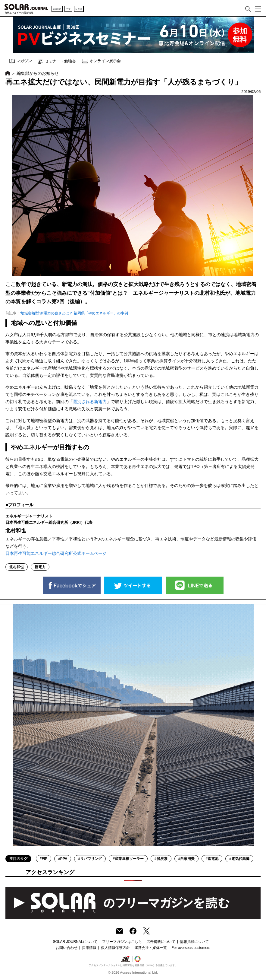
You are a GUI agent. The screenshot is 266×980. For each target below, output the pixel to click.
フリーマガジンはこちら (122, 942)
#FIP (44, 859)
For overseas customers (191, 948)
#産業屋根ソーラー (128, 859)
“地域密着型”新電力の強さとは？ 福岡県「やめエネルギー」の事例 (74, 313)
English (57, 9)
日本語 (79, 9)
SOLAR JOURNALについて (75, 942)
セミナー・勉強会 (57, 61)
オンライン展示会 (101, 61)
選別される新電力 (90, 402)
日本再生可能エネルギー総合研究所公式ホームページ (56, 553)
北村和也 (17, 567)
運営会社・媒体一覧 (151, 948)
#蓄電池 (212, 859)
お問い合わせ (67, 948)
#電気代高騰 (239, 859)
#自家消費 (187, 859)
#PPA (63, 859)
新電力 (40, 567)
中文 (68, 9)
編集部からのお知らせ (38, 73)
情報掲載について (194, 942)
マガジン (20, 61)
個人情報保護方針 (115, 948)
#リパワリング (90, 859)
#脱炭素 (161, 859)
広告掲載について (161, 942)
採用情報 (89, 948)
